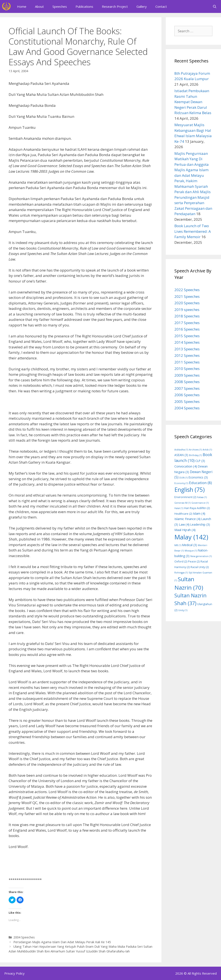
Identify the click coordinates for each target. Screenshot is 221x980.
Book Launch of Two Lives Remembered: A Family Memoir (193, 231)
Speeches (60, 6)
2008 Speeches (187, 382)
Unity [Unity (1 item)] (183, 610)
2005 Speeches (187, 401)
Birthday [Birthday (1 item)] (195, 455)
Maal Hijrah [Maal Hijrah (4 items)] (185, 530)
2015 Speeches (187, 336)
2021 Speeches (187, 296)
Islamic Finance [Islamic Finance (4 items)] (187, 519)
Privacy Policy (14, 973)
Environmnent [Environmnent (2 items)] (185, 497)
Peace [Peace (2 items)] (194, 561)
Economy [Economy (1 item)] (181, 483)
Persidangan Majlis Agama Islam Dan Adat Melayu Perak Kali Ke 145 (62, 942)
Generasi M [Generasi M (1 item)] (182, 503)
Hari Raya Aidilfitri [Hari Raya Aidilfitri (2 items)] (197, 508)
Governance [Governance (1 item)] (200, 503)
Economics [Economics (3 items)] (198, 477)
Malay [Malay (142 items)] (191, 537)
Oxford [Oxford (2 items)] (181, 561)
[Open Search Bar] (215, 6)
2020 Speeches (187, 303)
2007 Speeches (187, 388)
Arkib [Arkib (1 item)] (207, 450)
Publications (84, 6)
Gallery (142, 6)
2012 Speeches (187, 355)
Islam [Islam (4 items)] (199, 513)
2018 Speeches (187, 316)
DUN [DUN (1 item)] (184, 478)
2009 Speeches (187, 375)
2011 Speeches (187, 362)
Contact (161, 6)
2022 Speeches (187, 290)
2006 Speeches (187, 395)
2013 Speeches (187, 349)
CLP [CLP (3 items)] (200, 461)
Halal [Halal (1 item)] (179, 508)
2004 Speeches (24, 937)
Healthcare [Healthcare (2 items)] (183, 514)
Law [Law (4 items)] (184, 524)
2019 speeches (187, 310)
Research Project (115, 6)
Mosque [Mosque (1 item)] (191, 551)
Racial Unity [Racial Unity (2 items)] (200, 567)
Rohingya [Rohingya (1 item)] (181, 573)
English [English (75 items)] (189, 490)
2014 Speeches (187, 342)
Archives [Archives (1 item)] (195, 450)
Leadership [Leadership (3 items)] (200, 524)
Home (22, 6)
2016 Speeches (187, 329)
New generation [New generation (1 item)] (201, 556)
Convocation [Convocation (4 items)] (186, 466)
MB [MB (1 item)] (178, 545)
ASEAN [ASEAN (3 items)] (181, 455)
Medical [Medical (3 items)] (190, 545)
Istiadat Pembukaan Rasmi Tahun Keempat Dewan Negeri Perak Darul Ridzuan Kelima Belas (193, 102)
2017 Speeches (187, 323)
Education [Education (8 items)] (200, 483)
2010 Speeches (187, 369)
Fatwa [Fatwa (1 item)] (202, 497)
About (39, 6)
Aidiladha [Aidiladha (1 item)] (181, 450)
